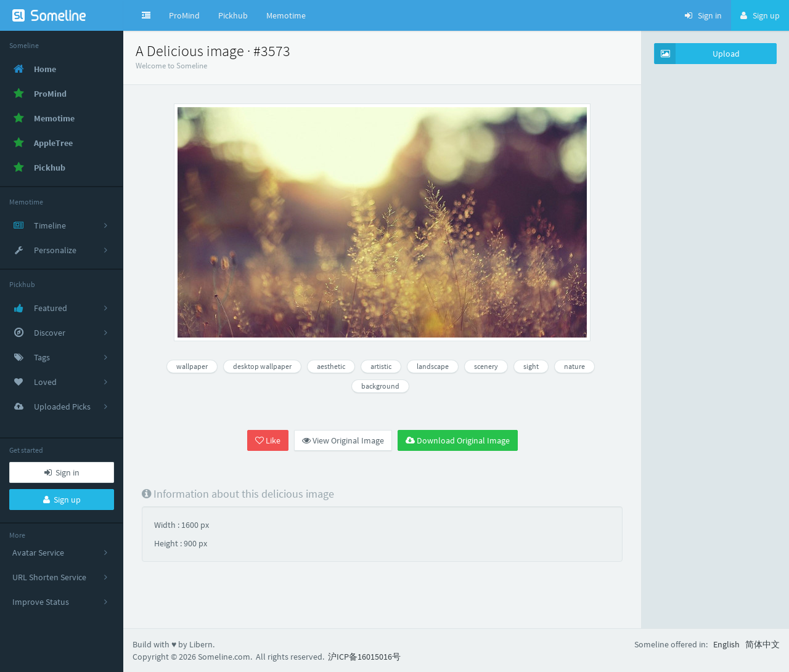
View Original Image (343, 440)
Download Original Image (458, 440)
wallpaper (192, 366)
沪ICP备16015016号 (364, 657)
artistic (381, 366)
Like (268, 440)
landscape (433, 366)
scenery (486, 366)
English (726, 644)
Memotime (286, 15)
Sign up (62, 500)
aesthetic (331, 366)
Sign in (62, 472)
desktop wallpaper (262, 366)
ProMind (184, 15)
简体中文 (762, 644)
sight (531, 366)
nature (574, 366)
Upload (697, 54)
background (380, 386)
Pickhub (233, 15)
